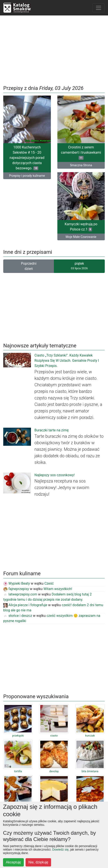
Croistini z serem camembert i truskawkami (81, 152)
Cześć (49, 583)
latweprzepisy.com (20, 594)
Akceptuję (13, 862)
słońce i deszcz (18, 616)
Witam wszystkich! (58, 589)
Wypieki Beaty (17, 583)
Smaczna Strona (81, 165)
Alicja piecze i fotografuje (25, 605)
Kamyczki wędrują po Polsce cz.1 (81, 227)
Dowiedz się (60, 849)
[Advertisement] (54, 49)
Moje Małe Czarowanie (81, 237)
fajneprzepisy (16, 589)
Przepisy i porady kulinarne (27, 176)
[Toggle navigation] (98, 8)
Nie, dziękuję (38, 862)
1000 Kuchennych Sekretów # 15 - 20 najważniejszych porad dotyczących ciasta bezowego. (27, 158)
